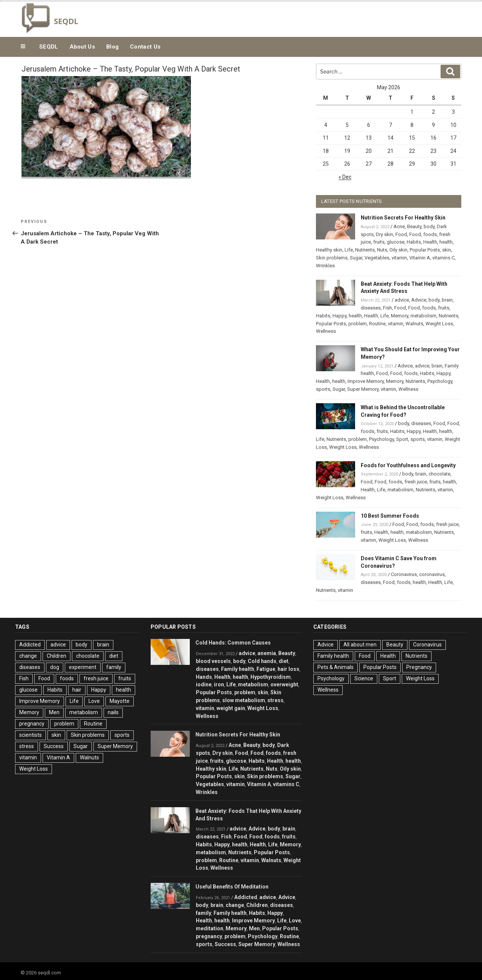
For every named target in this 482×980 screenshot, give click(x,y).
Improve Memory (366, 381)
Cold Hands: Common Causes (233, 643)
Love (94, 701)
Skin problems (332, 258)
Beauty (414, 226)
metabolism (423, 316)
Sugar (356, 258)
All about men (360, 645)
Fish (387, 308)
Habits (414, 242)
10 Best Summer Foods (390, 516)
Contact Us (145, 47)
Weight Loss (439, 324)
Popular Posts (425, 250)
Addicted (30, 645)
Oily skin (398, 250)
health (446, 242)
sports (323, 389)
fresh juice (416, 482)
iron (219, 684)
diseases (371, 308)
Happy (339, 316)
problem (358, 324)
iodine (204, 684)
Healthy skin (329, 250)
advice (402, 300)
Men (54, 712)
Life (349, 250)
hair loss (288, 669)
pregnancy (32, 724)
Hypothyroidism (271, 677)
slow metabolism (244, 700)
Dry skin (384, 234)
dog (55, 667)
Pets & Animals (336, 667)
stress (27, 746)
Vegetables (377, 258)
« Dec (345, 177)
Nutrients (365, 250)
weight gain (231, 708)
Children (56, 656)
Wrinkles (325, 266)
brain (447, 300)
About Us (82, 47)
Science (364, 678)
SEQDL (49, 47)
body (429, 226)
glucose (396, 242)
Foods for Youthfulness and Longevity (408, 465)
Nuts (382, 250)
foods (430, 234)
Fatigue (266, 669)
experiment (83, 667)
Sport (402, 439)
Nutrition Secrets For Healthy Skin (403, 218)
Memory (400, 316)
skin (447, 250)
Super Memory (363, 389)
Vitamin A (420, 258)
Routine (377, 324)
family (114, 667)
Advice (419, 300)
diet (114, 656)
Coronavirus (404, 574)
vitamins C (443, 258)
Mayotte (120, 701)
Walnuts (414, 324)
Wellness (326, 331)
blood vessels (213, 661)
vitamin (399, 258)
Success (54, 746)
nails (113, 712)
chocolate (439, 474)
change (28, 656)
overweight (284, 684)
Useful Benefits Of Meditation (232, 887)
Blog (112, 47)
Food (401, 234)
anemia (267, 653)
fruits (379, 242)
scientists (31, 735)
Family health (238, 669)
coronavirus (432, 574)
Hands (204, 677)
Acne (399, 226)
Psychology (440, 381)
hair (77, 690)
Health (430, 242)
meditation (210, 928)
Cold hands (262, 661)
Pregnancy (419, 667)
